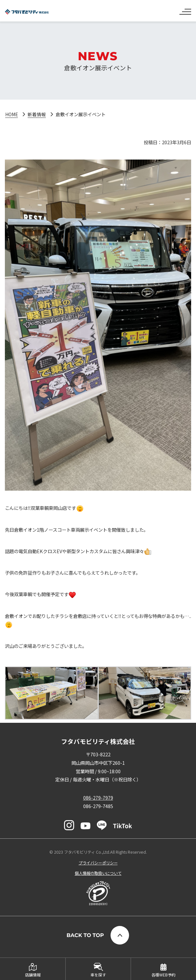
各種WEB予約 (163, 975)
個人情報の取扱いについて (98, 873)
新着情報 (38, 114)
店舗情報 (33, 975)
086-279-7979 (98, 798)
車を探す (98, 975)
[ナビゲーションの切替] (185, 9)
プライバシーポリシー (98, 863)
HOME (12, 114)
